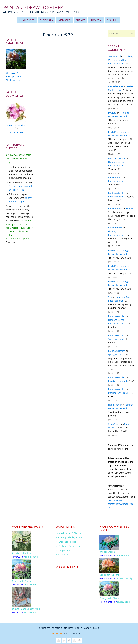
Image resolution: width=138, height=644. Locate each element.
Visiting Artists (63, 550)
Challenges (44, 628)
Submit (79, 628)
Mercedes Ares (16, 133)
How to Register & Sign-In (68, 533)
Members (69, 628)
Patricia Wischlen (117, 193)
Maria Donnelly (125, 578)
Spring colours (115, 355)
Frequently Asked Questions (70, 537)
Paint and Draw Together (75, 634)
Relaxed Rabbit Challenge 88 (26, 609)
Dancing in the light (118, 393)
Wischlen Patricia (117, 158)
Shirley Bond (114, 56)
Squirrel (130, 209)
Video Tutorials (63, 555)
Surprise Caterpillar (21, 553)
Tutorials (57, 628)
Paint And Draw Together (33, 7)
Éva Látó (112, 113)
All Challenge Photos (66, 542)
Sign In (96, 628)
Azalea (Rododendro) (16, 125)
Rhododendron (116, 181)
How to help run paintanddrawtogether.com (121, 504)
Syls (110, 297)
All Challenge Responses (68, 546)
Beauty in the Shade (118, 381)
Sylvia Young (114, 424)
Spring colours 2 (116, 339)
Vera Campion (115, 177)
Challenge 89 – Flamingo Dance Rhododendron (13, 76)
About (87, 628)
